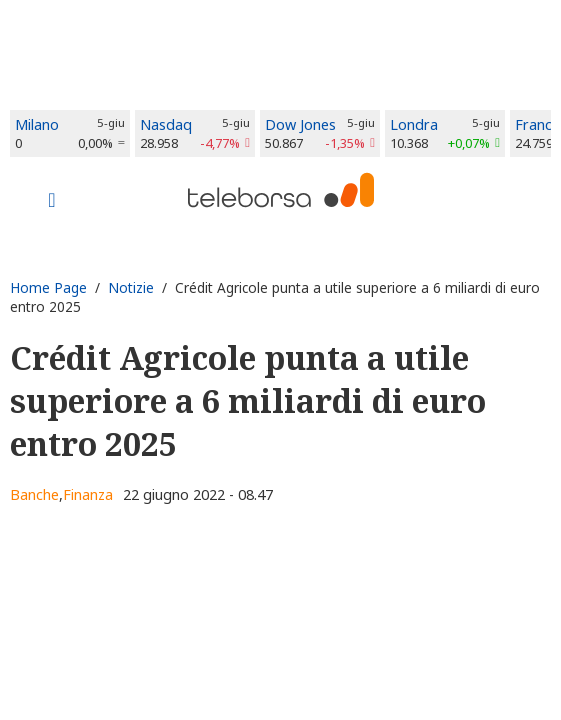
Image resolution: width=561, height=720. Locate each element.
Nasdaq (166, 124)
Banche (34, 494)
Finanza (88, 494)
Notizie (131, 287)
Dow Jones (300, 124)
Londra (414, 124)
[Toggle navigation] (52, 202)
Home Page (48, 287)
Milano (37, 124)
